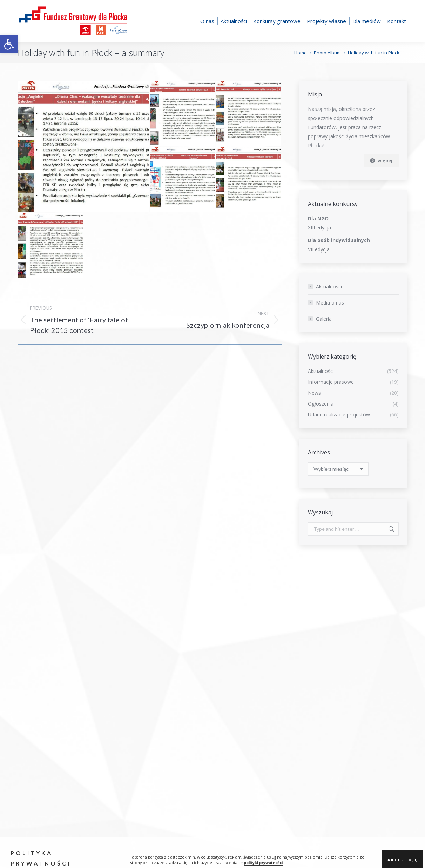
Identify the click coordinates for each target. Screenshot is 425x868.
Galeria (324, 319)
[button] (9, 44)
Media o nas (330, 303)
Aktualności (329, 286)
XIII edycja (319, 228)
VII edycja (319, 249)
